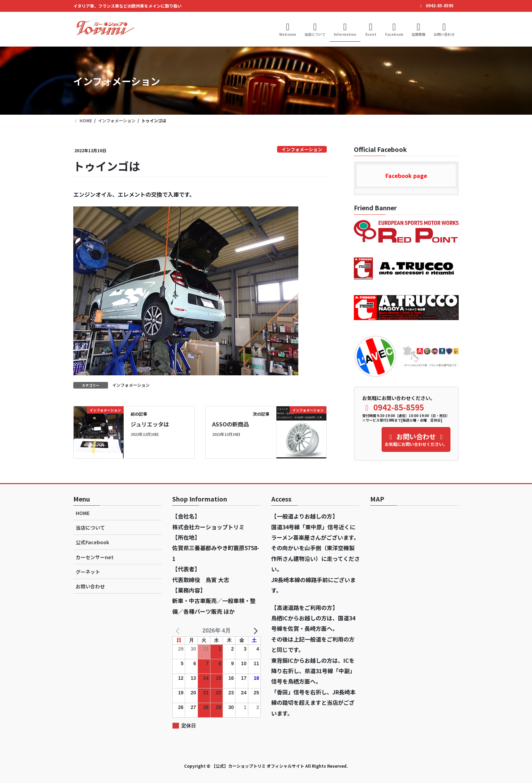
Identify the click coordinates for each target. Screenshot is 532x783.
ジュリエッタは (150, 424)
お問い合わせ (90, 586)
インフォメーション (302, 149)
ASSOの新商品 (231, 424)
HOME (83, 513)
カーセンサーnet (95, 557)
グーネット (88, 572)
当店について (90, 528)
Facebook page (406, 176)
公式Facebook (92, 542)
